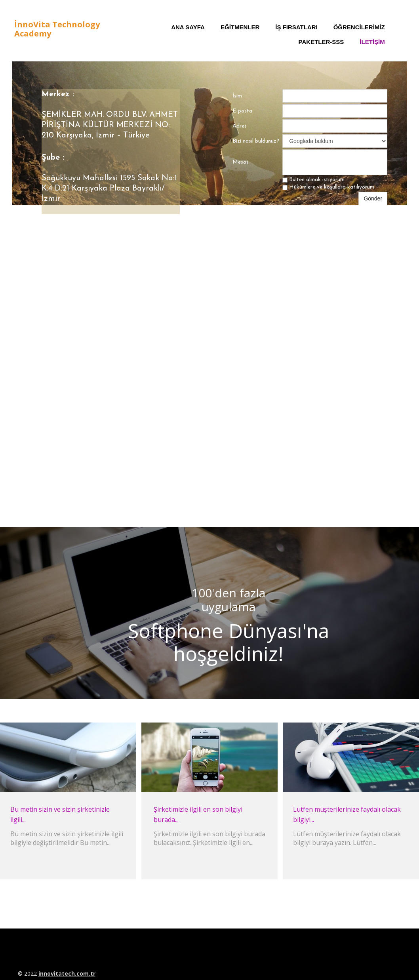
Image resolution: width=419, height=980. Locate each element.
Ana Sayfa (188, 27)
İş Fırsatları (296, 27)
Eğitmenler (240, 27)
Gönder (373, 198)
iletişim (372, 42)
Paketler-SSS (321, 42)
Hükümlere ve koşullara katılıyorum (328, 187)
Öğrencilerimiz (359, 27)
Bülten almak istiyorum (313, 180)
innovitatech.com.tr (67, 973)
